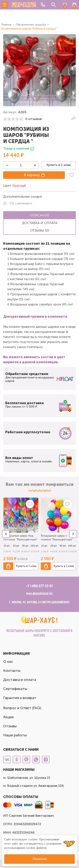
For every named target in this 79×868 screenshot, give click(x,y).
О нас (8, 661)
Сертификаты (15, 689)
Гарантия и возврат (20, 698)
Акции (8, 717)
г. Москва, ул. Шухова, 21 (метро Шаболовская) (39, 602)
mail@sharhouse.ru (39, 594)
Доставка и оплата (20, 680)
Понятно (40, 859)
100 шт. (35, 546)
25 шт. (16, 546)
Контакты (12, 671)
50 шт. (26, 546)
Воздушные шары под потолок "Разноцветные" (20, 538)
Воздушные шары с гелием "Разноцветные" (57, 538)
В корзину (32, 175)
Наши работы (15, 735)
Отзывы (10, 726)
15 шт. (7, 546)
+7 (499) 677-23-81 (39, 586)
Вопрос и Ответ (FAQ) (22, 708)
